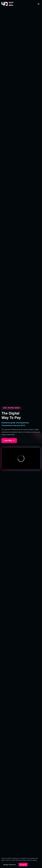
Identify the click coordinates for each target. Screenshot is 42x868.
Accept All (23, 865)
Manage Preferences (9, 865)
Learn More (9, 440)
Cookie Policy (15, 860)
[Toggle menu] (39, 4)
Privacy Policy (26, 860)
